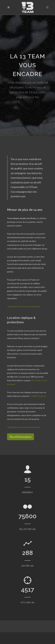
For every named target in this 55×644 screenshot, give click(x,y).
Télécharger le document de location (24, 427)
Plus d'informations (21, 437)
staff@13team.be (38, 396)
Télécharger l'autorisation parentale (23, 306)
